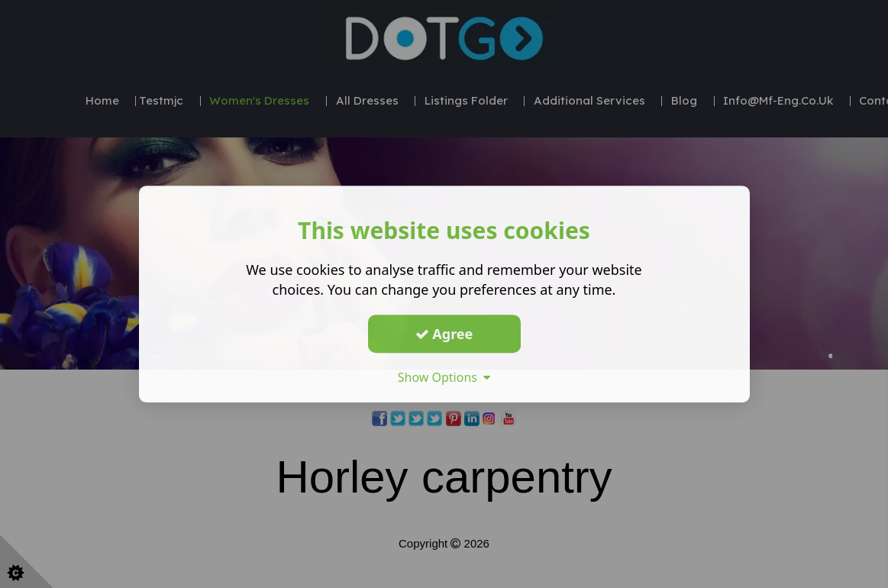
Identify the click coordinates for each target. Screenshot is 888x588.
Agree (444, 334)
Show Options (444, 377)
